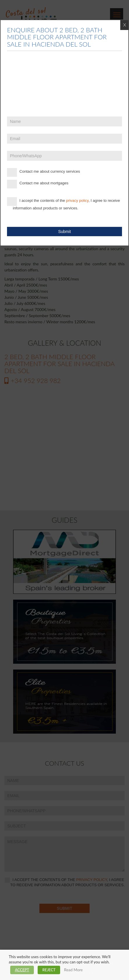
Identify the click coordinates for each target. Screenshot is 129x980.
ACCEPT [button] (22, 970)
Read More (74, 970)
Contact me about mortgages (38, 184)
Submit (64, 232)
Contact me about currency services (43, 172)
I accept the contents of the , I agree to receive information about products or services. (63, 204)
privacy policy (77, 201)
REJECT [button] (49, 970)
